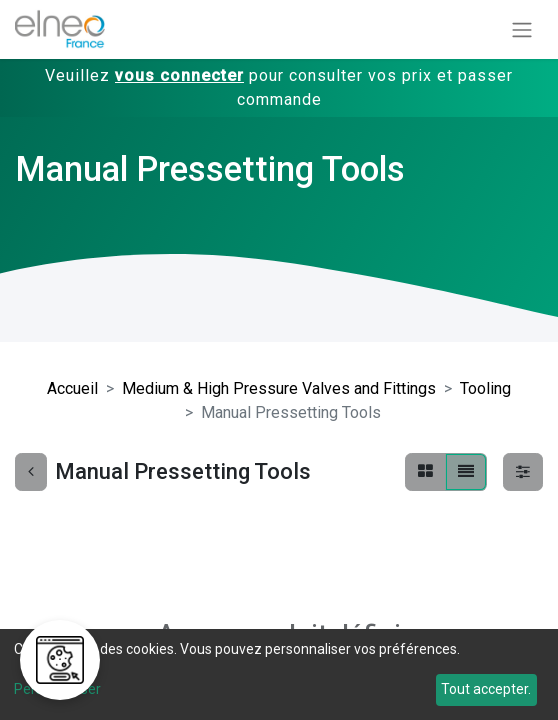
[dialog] (279, 674)
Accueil (72, 388)
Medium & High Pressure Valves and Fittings (279, 388)
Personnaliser (57, 689)
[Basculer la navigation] (522, 29)
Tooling (485, 388)
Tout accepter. (486, 689)
